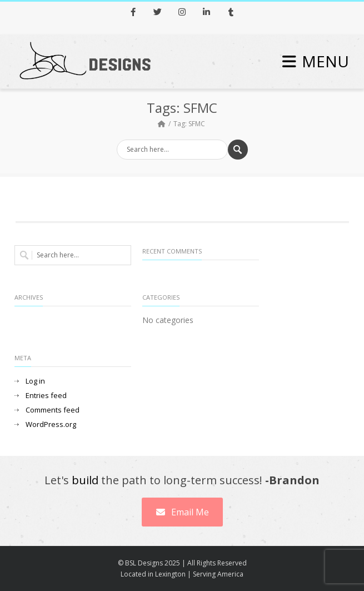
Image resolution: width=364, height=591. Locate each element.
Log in (35, 381)
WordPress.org (51, 424)
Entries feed (46, 396)
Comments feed (53, 410)
